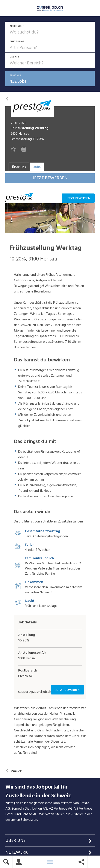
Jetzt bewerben (78, 199)
